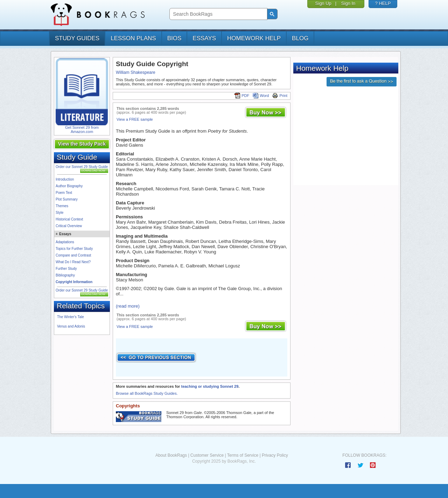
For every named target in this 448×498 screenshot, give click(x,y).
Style (59, 213)
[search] (218, 14)
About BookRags (171, 455)
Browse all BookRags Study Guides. (147, 393)
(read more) (128, 306)
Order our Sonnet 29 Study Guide (82, 167)
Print (280, 96)
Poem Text (64, 193)
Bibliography (65, 275)
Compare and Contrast (73, 255)
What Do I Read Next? (73, 262)
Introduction (65, 179)
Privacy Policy (275, 455)
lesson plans (133, 38)
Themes (62, 206)
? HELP (383, 3)
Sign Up (323, 3)
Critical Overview (69, 226)
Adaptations (65, 242)
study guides (77, 38)
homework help (254, 38)
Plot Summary (67, 199)
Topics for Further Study (74, 249)
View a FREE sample (135, 119)
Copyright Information (74, 282)
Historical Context (69, 219)
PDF (242, 96)
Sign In (348, 3)
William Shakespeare (136, 72)
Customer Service (207, 455)
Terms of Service (243, 455)
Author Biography (69, 186)
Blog (300, 38)
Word (261, 96)
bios (174, 38)
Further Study (66, 269)
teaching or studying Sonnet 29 (210, 386)
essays (204, 38)
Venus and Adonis (71, 326)
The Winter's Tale (71, 317)
